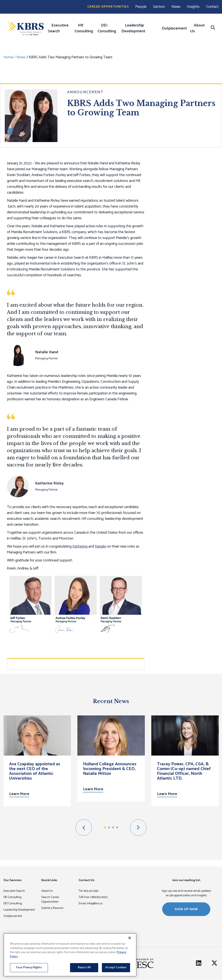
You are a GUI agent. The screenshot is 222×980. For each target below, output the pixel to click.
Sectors (159, 7)
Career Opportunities (108, 7)
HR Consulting (84, 28)
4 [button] (117, 827)
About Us (198, 28)
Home (8, 57)
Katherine (80, 546)
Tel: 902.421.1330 (89, 891)
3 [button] (113, 827)
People (141, 7)
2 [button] (109, 827)
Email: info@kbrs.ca (91, 904)
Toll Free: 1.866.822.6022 (93, 897)
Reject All (84, 968)
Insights (193, 7)
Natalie (100, 546)
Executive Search (58, 28)
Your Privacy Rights (29, 968)
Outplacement (174, 28)
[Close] (130, 938)
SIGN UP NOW (186, 909)
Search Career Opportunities (50, 900)
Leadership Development (133, 28)
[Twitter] (214, 963)
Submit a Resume (52, 908)
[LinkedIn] (199, 963)
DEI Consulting (107, 28)
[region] (70, 955)
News (176, 7)
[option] (37, 761)
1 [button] (105, 827)
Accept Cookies (116, 968)
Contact (212, 7)
